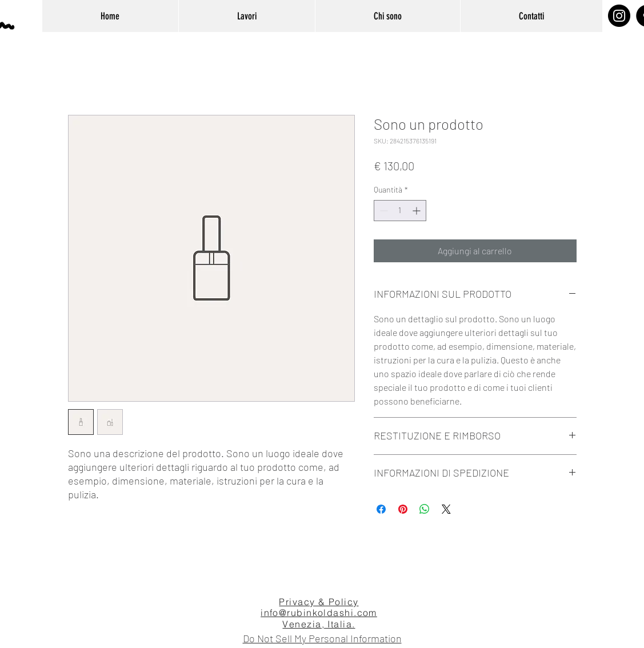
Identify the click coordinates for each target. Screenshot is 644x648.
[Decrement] (383, 211)
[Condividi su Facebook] (381, 509)
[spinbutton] (400, 211)
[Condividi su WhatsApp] (425, 509)
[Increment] (417, 211)
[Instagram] (619, 16)
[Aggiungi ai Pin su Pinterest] (403, 509)
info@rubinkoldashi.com (319, 613)
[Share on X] (446, 509)
